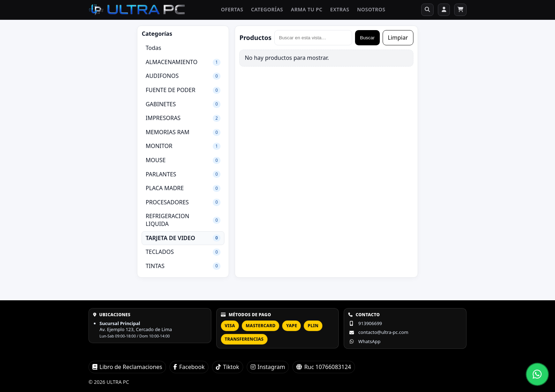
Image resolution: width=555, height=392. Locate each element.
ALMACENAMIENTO (183, 64)
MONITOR (183, 149)
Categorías (263, 11)
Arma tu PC (303, 11)
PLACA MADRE (183, 191)
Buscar (367, 40)
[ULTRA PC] (137, 11)
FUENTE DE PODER (183, 92)
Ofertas (228, 11)
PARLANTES (183, 177)
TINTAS (183, 268)
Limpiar (398, 40)
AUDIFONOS (183, 79)
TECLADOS (183, 255)
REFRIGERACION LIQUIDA (183, 223)
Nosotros (367, 11)
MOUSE (183, 163)
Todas (153, 51)
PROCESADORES (183, 205)
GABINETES (183, 107)
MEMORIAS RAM (183, 135)
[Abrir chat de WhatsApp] (537, 374)
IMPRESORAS (183, 121)
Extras (336, 11)
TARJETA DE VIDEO (183, 240)
